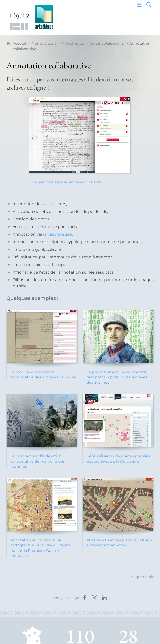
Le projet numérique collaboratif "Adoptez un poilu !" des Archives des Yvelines (117, 377)
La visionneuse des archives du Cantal (68, 182)
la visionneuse (58, 234)
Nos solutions (44, 43)
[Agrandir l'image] (80, 135)
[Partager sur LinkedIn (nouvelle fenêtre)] (104, 598)
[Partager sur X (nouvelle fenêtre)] (94, 598)
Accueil (20, 43)
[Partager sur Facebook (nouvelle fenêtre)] (84, 598)
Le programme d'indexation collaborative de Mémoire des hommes (38, 461)
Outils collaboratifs (107, 43)
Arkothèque (73, 43)
